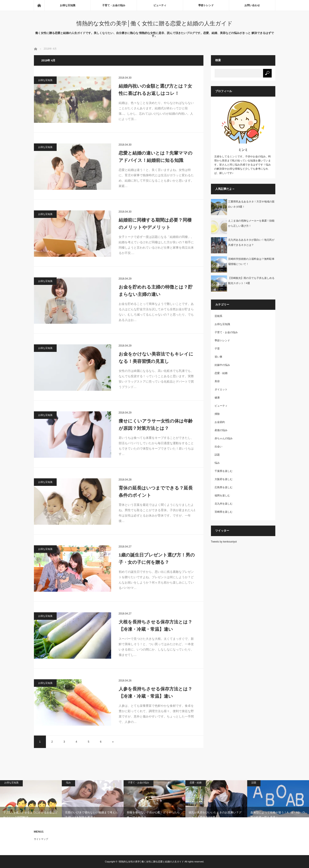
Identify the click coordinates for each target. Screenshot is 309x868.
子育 (217, 349)
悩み (217, 463)
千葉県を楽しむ (224, 471)
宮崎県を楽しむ (224, 512)
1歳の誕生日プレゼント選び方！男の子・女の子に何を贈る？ (157, 559)
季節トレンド (206, 5)
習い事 (218, 357)
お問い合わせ (252, 5)
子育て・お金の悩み (114, 5)
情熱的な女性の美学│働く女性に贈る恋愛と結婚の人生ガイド (154, 23)
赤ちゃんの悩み (224, 438)
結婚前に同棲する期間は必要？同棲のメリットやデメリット (155, 224)
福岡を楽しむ (222, 496)
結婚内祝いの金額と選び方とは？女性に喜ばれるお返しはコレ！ (155, 90)
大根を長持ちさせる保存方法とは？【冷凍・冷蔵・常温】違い (155, 626)
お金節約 (220, 422)
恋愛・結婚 (221, 373)
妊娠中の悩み (222, 365)
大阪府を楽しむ (224, 479)
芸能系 (218, 316)
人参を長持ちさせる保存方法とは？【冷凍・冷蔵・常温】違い (155, 692)
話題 (217, 455)
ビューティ (160, 5)
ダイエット (221, 389)
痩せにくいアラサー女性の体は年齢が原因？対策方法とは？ (156, 425)
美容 (217, 381)
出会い (218, 447)
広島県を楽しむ (224, 487)
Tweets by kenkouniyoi (224, 542)
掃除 (217, 414)
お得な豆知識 (68, 5)
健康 (217, 398)
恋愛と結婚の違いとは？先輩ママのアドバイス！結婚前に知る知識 (156, 157)
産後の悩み (221, 430)
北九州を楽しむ (224, 504)
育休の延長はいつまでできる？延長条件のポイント (156, 492)
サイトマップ (41, 839)
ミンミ (243, 150)
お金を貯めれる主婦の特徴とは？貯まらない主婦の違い (156, 291)
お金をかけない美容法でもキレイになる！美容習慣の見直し (156, 358)
